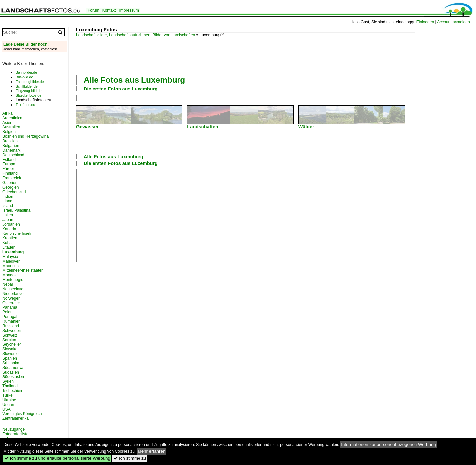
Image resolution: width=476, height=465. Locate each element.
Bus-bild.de (24, 77)
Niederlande (13, 294)
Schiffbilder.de (27, 86)
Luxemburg (13, 252)
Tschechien (12, 391)
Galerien (10, 183)
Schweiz (10, 335)
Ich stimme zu (130, 458)
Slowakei (10, 349)
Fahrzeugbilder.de (30, 82)
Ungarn (9, 405)
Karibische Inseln (17, 233)
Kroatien (10, 238)
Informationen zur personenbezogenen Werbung (389, 444)
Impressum (129, 10)
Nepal (7, 284)
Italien (8, 215)
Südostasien (13, 377)
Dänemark (11, 150)
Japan (8, 220)
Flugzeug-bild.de (29, 91)
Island (8, 206)
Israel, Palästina (16, 210)
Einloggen (425, 22)
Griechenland (14, 192)
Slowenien (11, 354)
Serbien (9, 340)
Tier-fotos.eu (25, 105)
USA (6, 409)
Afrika (7, 113)
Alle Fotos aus (134, 80)
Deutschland (13, 155)
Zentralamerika (16, 418)
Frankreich (12, 178)
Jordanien (11, 224)
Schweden (12, 331)
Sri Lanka (11, 363)
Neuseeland (13, 289)
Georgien (10, 187)
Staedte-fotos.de (28, 95)
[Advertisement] (245, 55)
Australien (11, 127)
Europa (9, 164)
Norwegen (11, 298)
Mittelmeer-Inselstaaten (23, 270)
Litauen (9, 247)
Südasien (11, 372)
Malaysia (10, 257)
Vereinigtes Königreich (22, 414)
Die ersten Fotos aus (121, 89)
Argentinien (12, 118)
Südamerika (13, 368)
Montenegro (13, 280)
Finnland (10, 173)
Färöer (8, 169)
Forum (93, 10)
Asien (7, 123)
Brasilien (10, 141)
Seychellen (12, 344)
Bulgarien (11, 146)
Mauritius (10, 266)
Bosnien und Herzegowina (25, 136)
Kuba (7, 243)
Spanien (10, 358)
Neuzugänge (14, 429)
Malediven (11, 261)
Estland (9, 160)
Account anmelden (453, 22)
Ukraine (9, 400)
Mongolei (10, 275)
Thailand (10, 386)
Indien (8, 197)
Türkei (8, 395)
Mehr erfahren (152, 451)
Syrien (8, 381)
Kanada (9, 229)
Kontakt (109, 10)
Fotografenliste (15, 434)
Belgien (9, 132)
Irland (7, 201)
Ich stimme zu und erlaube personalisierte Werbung (57, 458)
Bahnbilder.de (26, 72)
